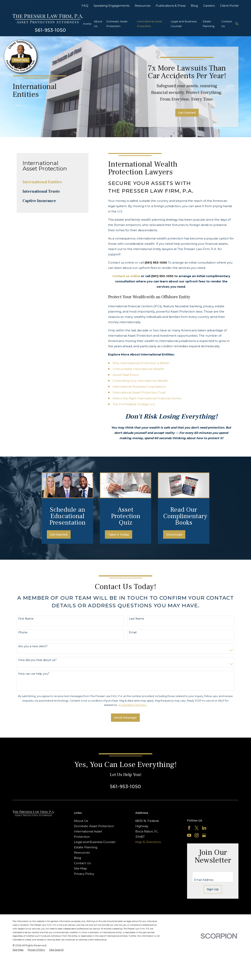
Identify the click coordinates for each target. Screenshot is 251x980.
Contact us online (126, 276)
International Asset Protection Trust (139, 392)
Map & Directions (148, 842)
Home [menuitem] (87, 24)
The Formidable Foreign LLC (134, 404)
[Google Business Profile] (204, 835)
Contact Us (82, 863)
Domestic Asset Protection (94, 826)
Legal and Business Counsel (95, 842)
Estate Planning (86, 847)
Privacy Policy (84, 874)
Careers (209, 6)
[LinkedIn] (204, 828)
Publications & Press (171, 6)
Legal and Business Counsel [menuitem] (184, 24)
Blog (194, 6)
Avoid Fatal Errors (126, 375)
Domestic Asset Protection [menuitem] (117, 24)
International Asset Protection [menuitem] (150, 24)
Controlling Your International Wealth (140, 381)
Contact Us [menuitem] (227, 24)
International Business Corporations (139, 387)
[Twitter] (197, 828)
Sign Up (213, 889)
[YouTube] (189, 835)
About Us (81, 821)
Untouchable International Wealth (138, 369)
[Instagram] (197, 835)
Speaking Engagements (111, 6)
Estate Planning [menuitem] (208, 24)
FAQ (85, 6)
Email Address (204, 880)
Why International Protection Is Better (141, 363)
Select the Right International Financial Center (147, 398)
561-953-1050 (50, 30)
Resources (143, 6)
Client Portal (229, 6)
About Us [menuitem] (98, 24)
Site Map (80, 868)
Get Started (187, 113)
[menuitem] (53, 182)
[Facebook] (189, 828)
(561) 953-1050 (156, 262)
